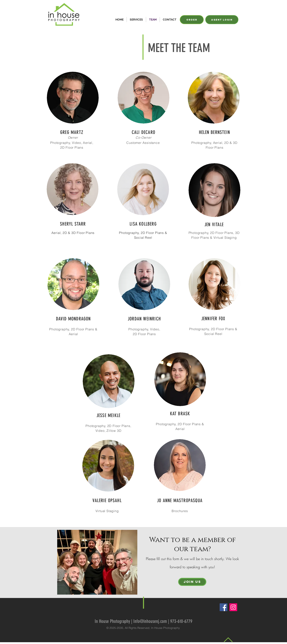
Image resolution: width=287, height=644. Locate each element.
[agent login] (222, 20)
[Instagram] (233, 607)
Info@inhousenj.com (150, 621)
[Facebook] (224, 607)
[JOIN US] (192, 582)
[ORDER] (192, 20)
